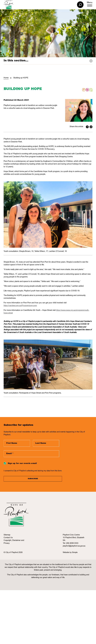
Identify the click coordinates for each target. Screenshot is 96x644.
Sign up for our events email (22, 464)
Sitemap (7, 535)
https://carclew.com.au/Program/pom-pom (20, 306)
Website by (67, 553)
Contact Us (8, 538)
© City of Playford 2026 (13, 553)
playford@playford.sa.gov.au (74, 546)
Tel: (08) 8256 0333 (70, 543)
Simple (75, 553)
